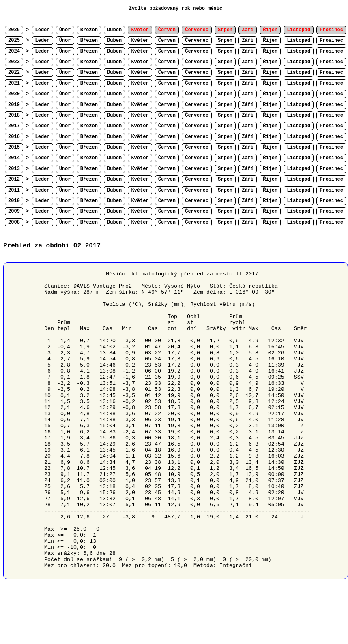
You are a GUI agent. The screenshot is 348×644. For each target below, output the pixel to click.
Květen (140, 41)
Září (248, 41)
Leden (43, 30)
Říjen (270, 41)
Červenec (197, 41)
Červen (167, 41)
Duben (114, 30)
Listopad (299, 41)
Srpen (225, 41)
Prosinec (331, 41)
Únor (65, 30)
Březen (89, 30)
